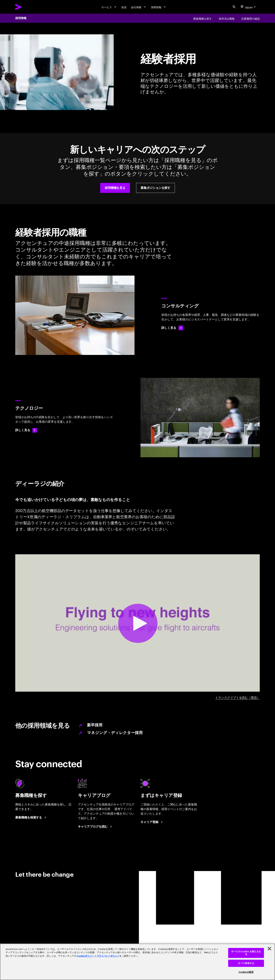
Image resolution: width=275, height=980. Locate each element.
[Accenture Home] (27, 7)
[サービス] (109, 7)
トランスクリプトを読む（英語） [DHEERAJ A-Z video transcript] (237, 697)
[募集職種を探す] (202, 18)
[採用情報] (159, 7)
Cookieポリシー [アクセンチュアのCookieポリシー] (85, 956)
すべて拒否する (246, 963)
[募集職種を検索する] (31, 818)
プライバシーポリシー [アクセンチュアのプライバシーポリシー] (108, 956)
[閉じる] (269, 949)
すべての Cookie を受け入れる (246, 953)
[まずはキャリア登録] (152, 822)
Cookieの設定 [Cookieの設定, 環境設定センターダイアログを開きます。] (246, 972)
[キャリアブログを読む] (95, 827)
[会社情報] (139, 7)
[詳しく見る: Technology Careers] (26, 430)
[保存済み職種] (227, 18)
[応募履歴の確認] (250, 18)
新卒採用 (95, 725)
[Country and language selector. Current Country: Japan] (249, 7)
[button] (115, 188)
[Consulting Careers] (172, 328)
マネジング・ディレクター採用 (115, 733)
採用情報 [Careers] (21, 18)
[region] (137, 962)
